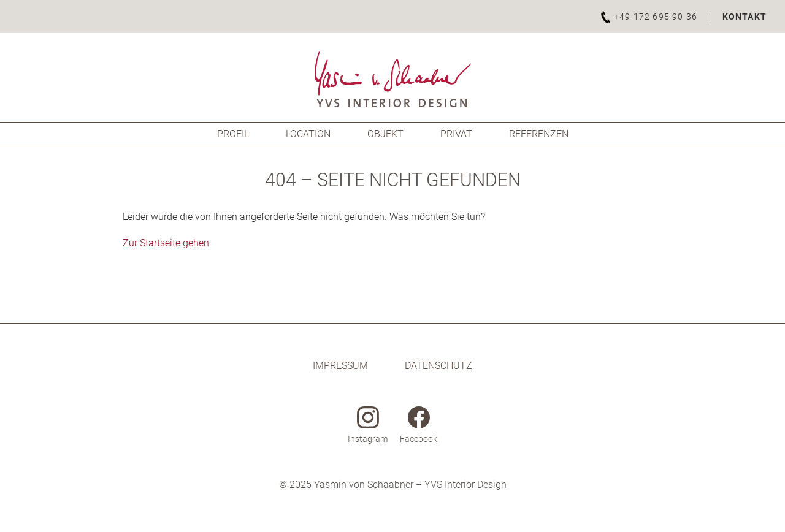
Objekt (385, 134)
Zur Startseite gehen (166, 243)
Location (308, 134)
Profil (233, 134)
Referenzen (539, 134)
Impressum (340, 366)
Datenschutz (438, 366)
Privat (456, 134)
